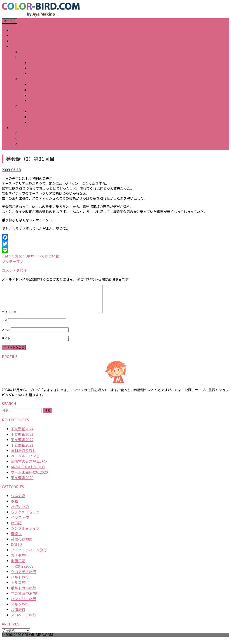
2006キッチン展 (42, 111)
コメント (9, 318)
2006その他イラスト (46, 122)
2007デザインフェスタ (47, 95)
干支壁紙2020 (22, 483)
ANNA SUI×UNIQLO (28, 472)
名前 (5, 326)
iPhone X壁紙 (31, 138)
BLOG (16, 41)
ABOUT (17, 35)
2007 (24, 79)
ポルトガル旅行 (23, 593)
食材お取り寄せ (23, 456)
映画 (14, 506)
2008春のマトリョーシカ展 (51, 73)
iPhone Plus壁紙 (33, 144)
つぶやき (18, 501)
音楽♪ (16, 539)
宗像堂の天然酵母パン (29, 467)
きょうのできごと (25, 517)
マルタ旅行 (20, 609)
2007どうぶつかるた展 (47, 90)
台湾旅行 (18, 615)
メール (6, 335)
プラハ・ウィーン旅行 (29, 555)
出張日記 (18, 566)
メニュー (9, 21)
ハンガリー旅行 (23, 604)
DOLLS (17, 550)
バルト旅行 (20, 582)
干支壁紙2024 (22, 434)
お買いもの (20, 512)
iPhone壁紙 (29, 133)
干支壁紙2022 (22, 445)
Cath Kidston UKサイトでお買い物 (30, 256)
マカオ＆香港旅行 (25, 599)
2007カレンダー (42, 84)
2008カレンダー (42, 63)
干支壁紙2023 (22, 440)
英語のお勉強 (22, 544)
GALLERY (18, 46)
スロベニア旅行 (23, 620)
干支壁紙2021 (22, 450)
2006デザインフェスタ (47, 117)
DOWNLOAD (21, 128)
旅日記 (16, 528)
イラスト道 (20, 523)
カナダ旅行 (20, 561)
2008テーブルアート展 (47, 68)
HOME (16, 30)
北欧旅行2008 (22, 571)
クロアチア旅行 (23, 577)
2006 (24, 106)
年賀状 (25, 52)
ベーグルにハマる (25, 461)
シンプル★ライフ (25, 534)
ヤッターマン (13, 261)
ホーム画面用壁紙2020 (29, 478)
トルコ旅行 (20, 588)
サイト (6, 344)
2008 (24, 57)
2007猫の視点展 (42, 101)
